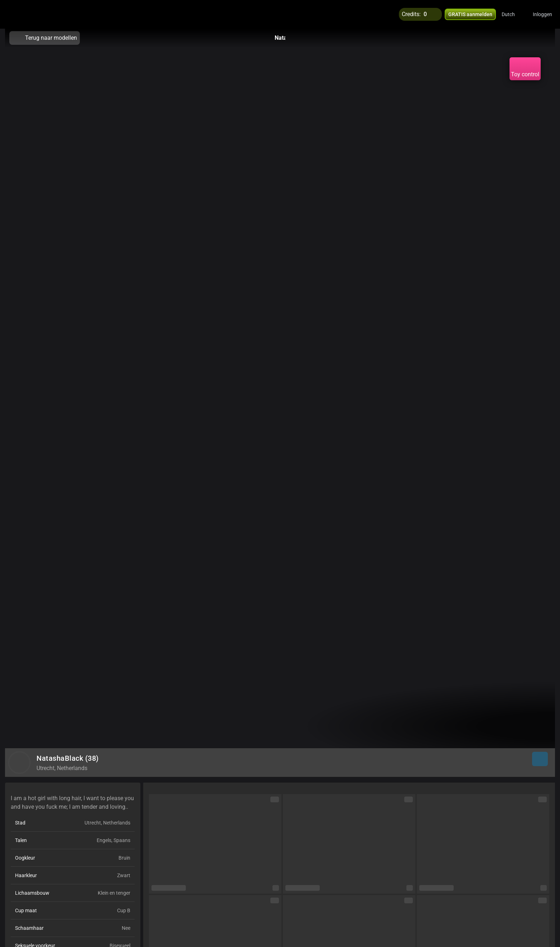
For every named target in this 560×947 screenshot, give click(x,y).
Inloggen (542, 14)
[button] (513, 14)
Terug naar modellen (45, 38)
